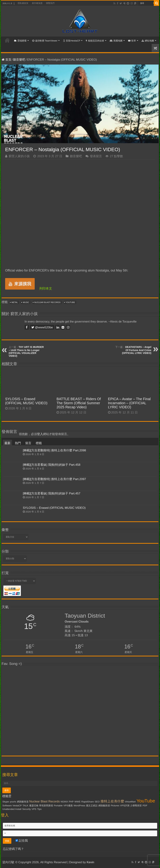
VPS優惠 (68, 806)
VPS (34, 809)
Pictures (115, 806)
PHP (71, 802)
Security (27, 809)
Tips (39, 809)
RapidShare (88, 802)
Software (7, 806)
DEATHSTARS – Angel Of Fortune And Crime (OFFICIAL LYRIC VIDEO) (137, 350)
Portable (58, 806)
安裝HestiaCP (72, 41)
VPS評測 (125, 806)
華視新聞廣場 (46, 806)
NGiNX (64, 802)
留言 (28, 443)
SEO (97, 802)
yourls (13, 802)
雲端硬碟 (20, 41)
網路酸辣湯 (23, 802)
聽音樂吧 (19, 60)
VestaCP (17, 806)
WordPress (79, 806)
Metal (15, 302)
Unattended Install (12, 809)
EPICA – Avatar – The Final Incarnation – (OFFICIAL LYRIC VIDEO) (129, 403)
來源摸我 (20, 284)
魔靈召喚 (34, 806)
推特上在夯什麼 (112, 801)
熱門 (18, 443)
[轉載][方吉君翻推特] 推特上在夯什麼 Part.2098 (54, 450)
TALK (25, 806)
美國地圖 (116, 41)
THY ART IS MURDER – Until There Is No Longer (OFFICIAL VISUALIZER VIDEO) (26, 351)
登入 (40, 434)
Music (26, 302)
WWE (78, 802)
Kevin (91, 862)
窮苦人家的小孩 (19, 156)
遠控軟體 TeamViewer (45, 41)
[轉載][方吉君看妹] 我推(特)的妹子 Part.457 (52, 493)
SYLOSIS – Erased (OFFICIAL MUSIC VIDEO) (26, 401)
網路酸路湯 (104, 806)
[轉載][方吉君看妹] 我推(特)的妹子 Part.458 (52, 465)
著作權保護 (37, 3)
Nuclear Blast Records (47, 302)
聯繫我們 (50, 3)
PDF (145, 806)
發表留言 (96, 156)
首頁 (7, 40)
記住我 (22, 841)
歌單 (132, 41)
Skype (6, 802)
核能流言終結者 (95, 41)
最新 (7, 443)
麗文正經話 (92, 806)
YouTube (70, 302)
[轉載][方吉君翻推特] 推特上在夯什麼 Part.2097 (54, 479)
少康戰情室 (136, 806)
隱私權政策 (23, 3)
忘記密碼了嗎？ (13, 849)
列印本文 (46, 289)
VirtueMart (130, 802)
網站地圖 (148, 41)
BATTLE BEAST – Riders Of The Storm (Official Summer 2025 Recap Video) (79, 403)
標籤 (39, 443)
